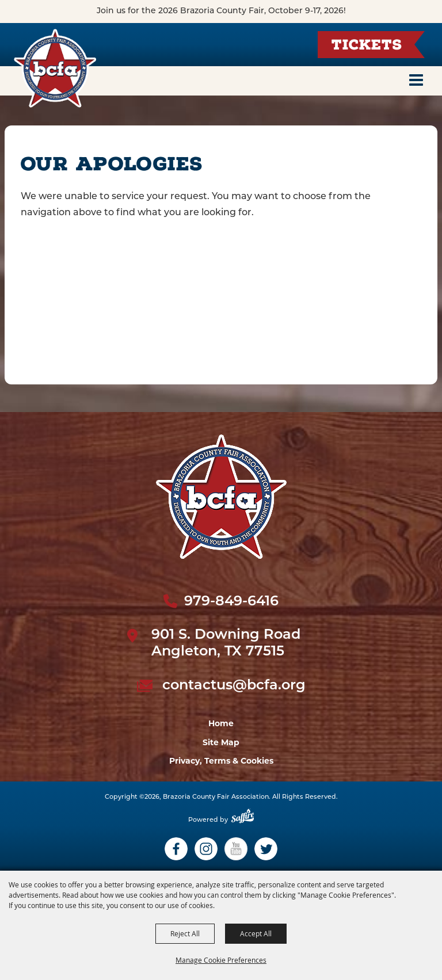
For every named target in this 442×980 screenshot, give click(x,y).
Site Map (221, 742)
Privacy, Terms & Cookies (221, 761)
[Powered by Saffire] (243, 820)
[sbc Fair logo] (221, 497)
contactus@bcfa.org (234, 686)
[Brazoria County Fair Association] (55, 68)
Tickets (367, 46)
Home (221, 723)
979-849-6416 (231, 602)
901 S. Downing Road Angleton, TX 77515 (226, 644)
